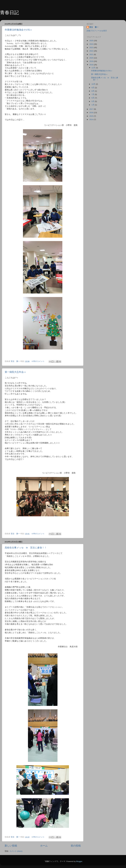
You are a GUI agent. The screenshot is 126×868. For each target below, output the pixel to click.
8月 (93, 91)
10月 (94, 84)
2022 (92, 51)
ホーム (44, 846)
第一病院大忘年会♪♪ (15, 372)
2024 (92, 44)
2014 (92, 119)
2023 (92, 48)
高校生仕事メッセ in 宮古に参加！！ (26, 548)
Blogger (79, 861)
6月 (93, 98)
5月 (93, 101)
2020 (92, 58)
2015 (92, 116)
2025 (92, 41)
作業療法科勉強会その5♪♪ (18, 30)
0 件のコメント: (39, 361)
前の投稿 (76, 846)
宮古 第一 (94, 27)
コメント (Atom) (16, 851)
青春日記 (9, 13)
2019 (92, 61)
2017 (92, 109)
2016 (92, 113)
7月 (93, 94)
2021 (92, 54)
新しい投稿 (11, 846)
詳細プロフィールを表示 (97, 31)
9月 (93, 88)
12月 (94, 68)
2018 (92, 65)
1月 (93, 105)
